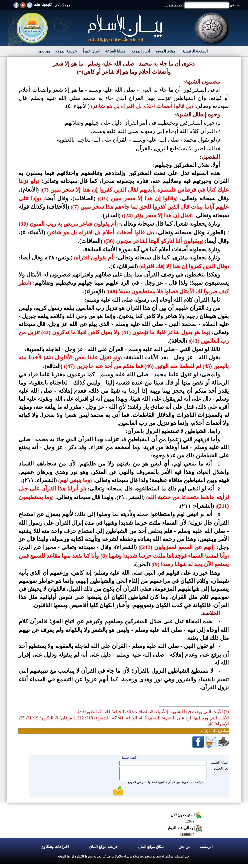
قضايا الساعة (115, 51)
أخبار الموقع (141, 51)
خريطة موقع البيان (104, 847)
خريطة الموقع (66, 51)
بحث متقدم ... (174, 5)
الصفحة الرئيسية (195, 51)
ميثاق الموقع (165, 51)
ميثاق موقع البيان (151, 847)
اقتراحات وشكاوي (55, 847)
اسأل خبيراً (91, 51)
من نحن (44, 51)
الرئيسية (206, 847)
